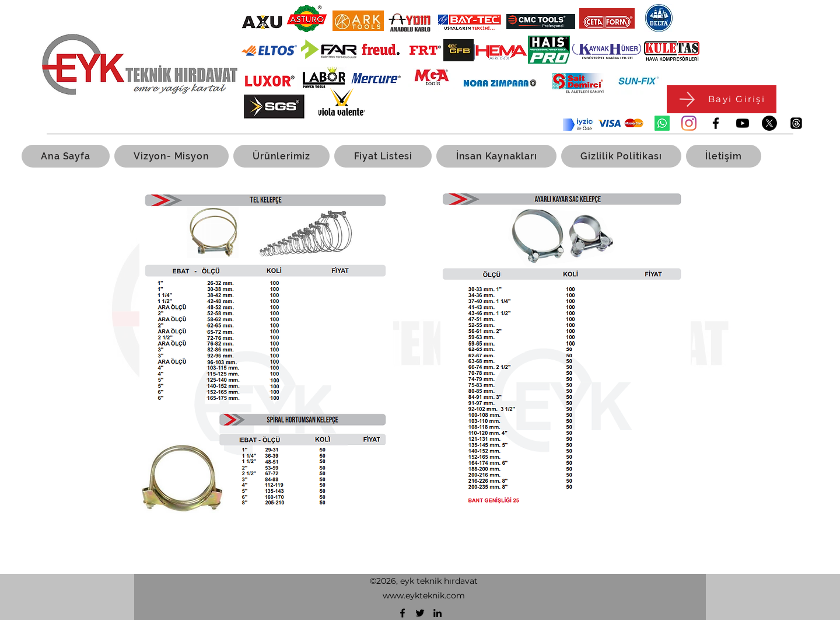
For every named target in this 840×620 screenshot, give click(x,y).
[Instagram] (689, 123)
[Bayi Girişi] (722, 99)
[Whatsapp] (662, 123)
